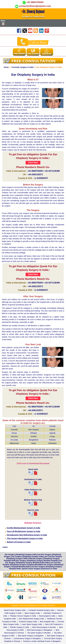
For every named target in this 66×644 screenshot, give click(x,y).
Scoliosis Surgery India (28, 622)
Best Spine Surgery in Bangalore (31, 636)
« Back (5, 547)
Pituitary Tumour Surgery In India (23, 616)
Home (6, 67)
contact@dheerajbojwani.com (35, 6)
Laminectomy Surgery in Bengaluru (27, 638)
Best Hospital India (47, 622)
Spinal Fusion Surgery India (15, 610)
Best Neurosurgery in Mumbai (44, 627)
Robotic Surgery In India (20, 627)
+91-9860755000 (35, 2)
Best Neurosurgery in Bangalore (40, 630)
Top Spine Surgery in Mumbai (39, 633)
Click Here (33, 163)
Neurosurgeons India (47, 616)
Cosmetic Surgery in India (23, 67)
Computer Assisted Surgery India (41, 610)
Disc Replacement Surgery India (31, 619)
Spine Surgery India (32, 613)
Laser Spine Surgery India (32, 624)
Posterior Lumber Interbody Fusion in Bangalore (42, 641)
